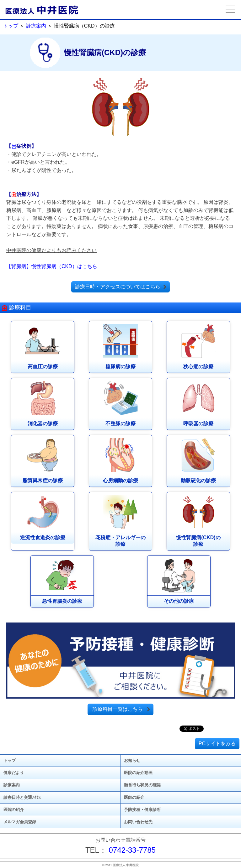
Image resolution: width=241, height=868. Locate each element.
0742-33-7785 (132, 850)
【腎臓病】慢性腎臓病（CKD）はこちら (52, 266)
